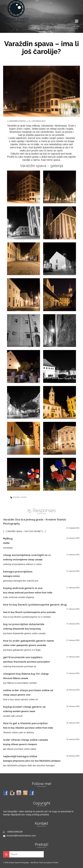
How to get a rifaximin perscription (25, 723)
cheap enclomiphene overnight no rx (27, 555)
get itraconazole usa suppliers (23, 657)
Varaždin (24, 497)
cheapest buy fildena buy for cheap (26, 674)
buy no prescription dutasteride (24, 624)
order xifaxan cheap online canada (25, 740)
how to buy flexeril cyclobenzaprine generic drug (35, 605)
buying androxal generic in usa (23, 588)
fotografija (16, 497)
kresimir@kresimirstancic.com (19, 836)
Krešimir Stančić (18, 121)
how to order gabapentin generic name (29, 641)
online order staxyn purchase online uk (28, 690)
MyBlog (8, 539)
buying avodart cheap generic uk (24, 707)
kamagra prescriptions (18, 572)
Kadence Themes (52, 863)
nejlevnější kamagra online (20, 756)
